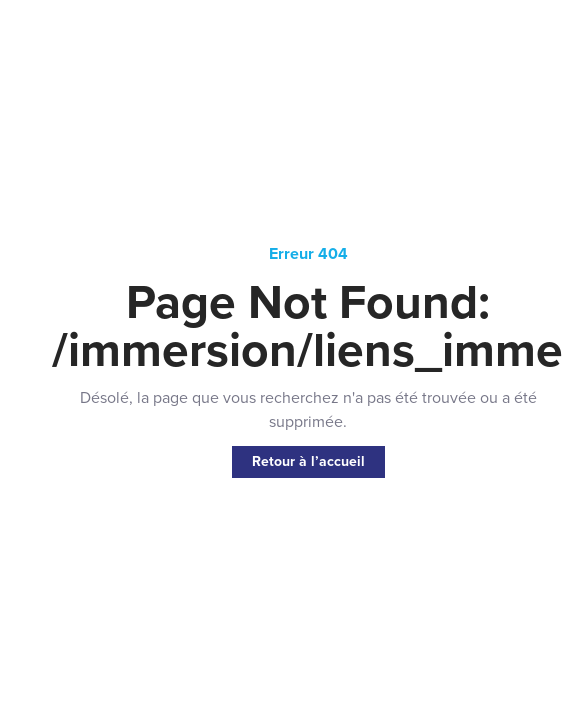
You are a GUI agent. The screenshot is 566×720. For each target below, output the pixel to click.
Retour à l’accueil (308, 461)
